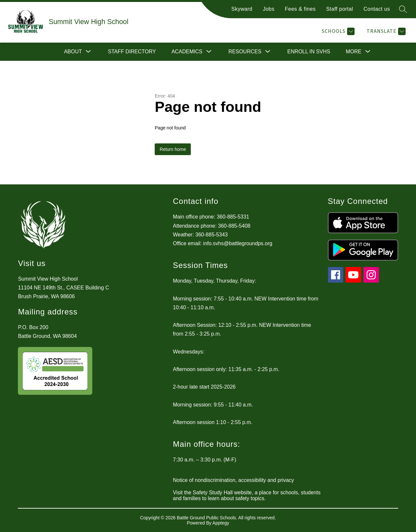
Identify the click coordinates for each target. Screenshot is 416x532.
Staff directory (132, 52)
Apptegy (221, 523)
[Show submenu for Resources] (245, 52)
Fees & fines (300, 9)
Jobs (269, 9)
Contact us (377, 9)
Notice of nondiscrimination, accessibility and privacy (234, 480)
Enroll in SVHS (309, 52)
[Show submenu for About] (73, 52)
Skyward (242, 9)
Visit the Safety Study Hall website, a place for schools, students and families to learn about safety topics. (247, 495)
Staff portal (339, 9)
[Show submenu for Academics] (187, 52)
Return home (173, 149)
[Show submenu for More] (354, 52)
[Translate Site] (385, 31)
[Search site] (403, 9)
